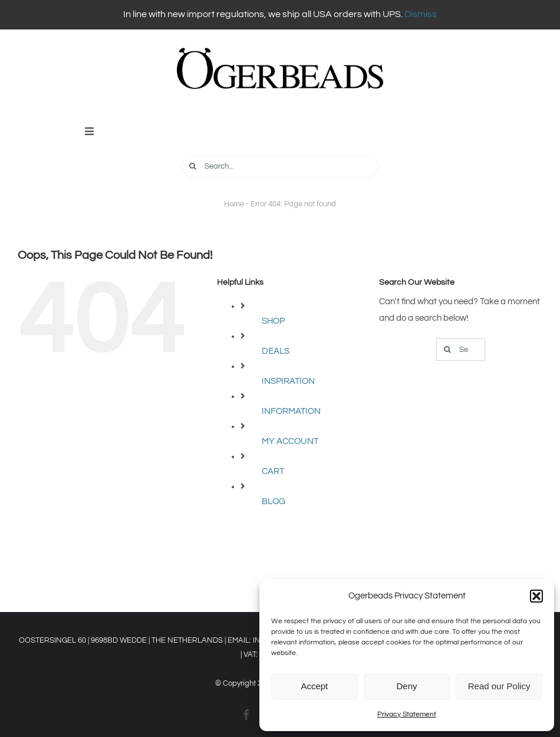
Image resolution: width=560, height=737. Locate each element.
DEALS (276, 351)
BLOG (274, 501)
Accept (314, 686)
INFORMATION (291, 411)
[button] (536, 596)
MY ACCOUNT (290, 441)
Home (234, 204)
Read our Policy (499, 686)
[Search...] (280, 166)
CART (273, 471)
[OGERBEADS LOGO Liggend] (280, 52)
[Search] (193, 166)
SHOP (273, 321)
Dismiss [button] (421, 14)
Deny (406, 686)
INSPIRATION (288, 381)
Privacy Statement (407, 714)
